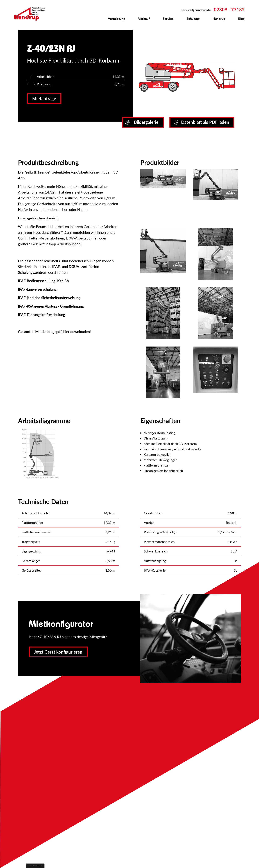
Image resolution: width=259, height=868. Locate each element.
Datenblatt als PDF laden (202, 122)
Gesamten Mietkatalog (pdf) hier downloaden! (54, 332)
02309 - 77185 (229, 9)
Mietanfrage (44, 98)
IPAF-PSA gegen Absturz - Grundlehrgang (51, 306)
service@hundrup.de (196, 10)
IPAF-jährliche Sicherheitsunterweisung (49, 298)
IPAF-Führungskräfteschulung (42, 315)
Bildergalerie (142, 122)
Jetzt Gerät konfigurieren (58, 652)
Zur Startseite (32, 14)
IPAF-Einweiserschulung (37, 289)
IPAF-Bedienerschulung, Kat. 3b (43, 281)
